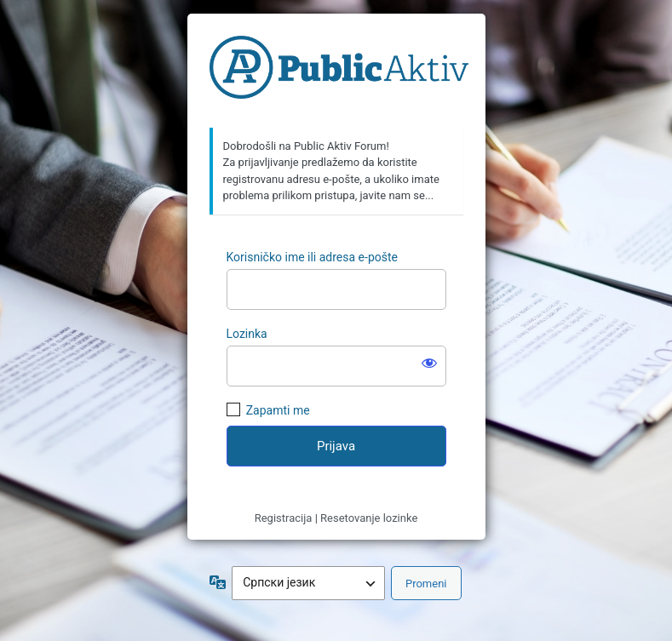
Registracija (284, 518)
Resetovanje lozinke (369, 518)
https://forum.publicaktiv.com (339, 72)
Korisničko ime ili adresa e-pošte (312, 257)
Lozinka (247, 334)
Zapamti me (278, 410)
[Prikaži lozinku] (429, 363)
